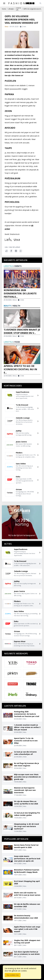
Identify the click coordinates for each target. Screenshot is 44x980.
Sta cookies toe (13, 975)
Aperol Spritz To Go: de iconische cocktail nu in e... (20, 369)
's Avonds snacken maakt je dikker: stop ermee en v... (22, 331)
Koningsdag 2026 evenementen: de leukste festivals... (20, 293)
